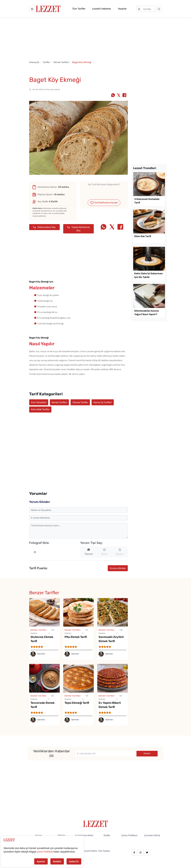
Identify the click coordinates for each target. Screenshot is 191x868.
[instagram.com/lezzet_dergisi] (140, 852)
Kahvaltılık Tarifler (40, 409)
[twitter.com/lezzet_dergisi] (147, 852)
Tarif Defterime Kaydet (104, 203)
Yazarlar (122, 9)
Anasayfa (34, 62)
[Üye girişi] (146, 9)
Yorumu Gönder (118, 568)
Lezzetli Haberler (102, 9)
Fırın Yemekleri (39, 402)
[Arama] (159, 9)
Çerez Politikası (129, 835)
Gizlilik (107, 835)
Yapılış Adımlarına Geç (78, 229)
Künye (39, 835)
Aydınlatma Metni (84, 835)
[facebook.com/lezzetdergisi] (134, 852)
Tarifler (46, 62)
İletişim (61, 835)
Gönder (147, 753)
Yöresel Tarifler (80, 402)
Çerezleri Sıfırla (152, 835)
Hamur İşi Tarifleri (103, 402)
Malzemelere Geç (44, 227)
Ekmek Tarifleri (61, 62)
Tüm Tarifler (79, 9)
